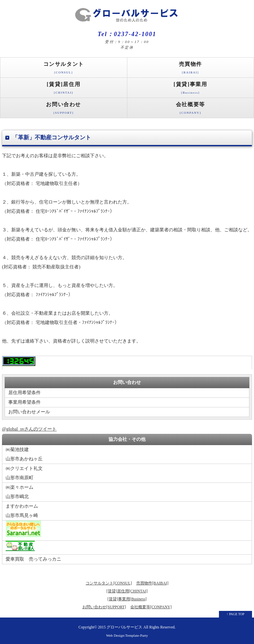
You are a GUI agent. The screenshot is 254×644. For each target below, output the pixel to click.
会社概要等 (191, 110)
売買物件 (191, 69)
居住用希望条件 (24, 393)
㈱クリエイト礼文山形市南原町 (24, 473)
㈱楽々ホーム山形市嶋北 (20, 492)
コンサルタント (64, 69)
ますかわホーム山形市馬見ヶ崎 (22, 511)
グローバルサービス (124, 627)
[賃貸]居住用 (64, 90)
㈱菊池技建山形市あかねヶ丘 (24, 454)
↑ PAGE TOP (235, 614)
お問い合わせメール (29, 412)
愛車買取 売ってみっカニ (33, 559)
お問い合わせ (64, 110)
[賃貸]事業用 (191, 90)
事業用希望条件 (24, 402)
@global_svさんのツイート (29, 429)
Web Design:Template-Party (127, 635)
